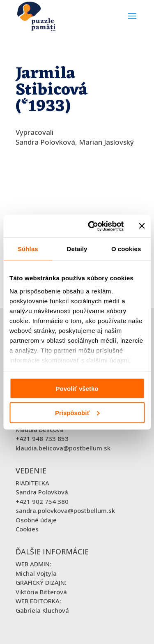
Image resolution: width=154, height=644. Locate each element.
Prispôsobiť (77, 412)
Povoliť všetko (77, 389)
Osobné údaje (36, 520)
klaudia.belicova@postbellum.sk (63, 448)
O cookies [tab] (126, 249)
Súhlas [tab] (28, 249)
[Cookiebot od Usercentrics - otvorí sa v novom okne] (92, 226)
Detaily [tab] (77, 249)
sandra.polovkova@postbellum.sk (65, 510)
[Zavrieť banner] (142, 226)
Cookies (27, 529)
